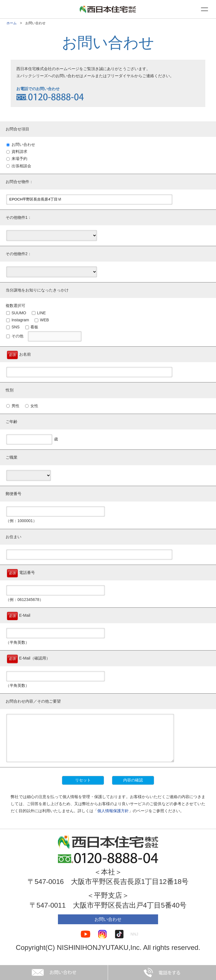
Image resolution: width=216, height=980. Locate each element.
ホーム (12, 23)
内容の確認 (133, 789)
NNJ (134, 943)
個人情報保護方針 (113, 819)
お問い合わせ (108, 928)
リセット (83, 789)
